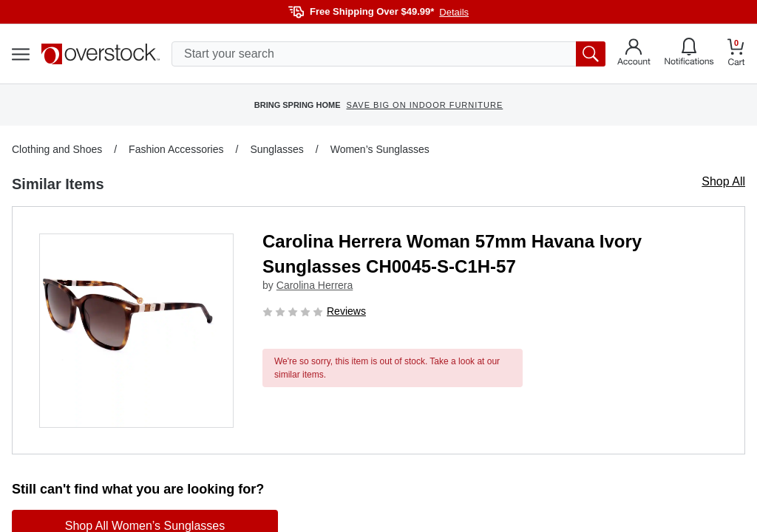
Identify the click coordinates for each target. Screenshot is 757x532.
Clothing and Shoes (57, 149)
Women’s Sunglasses (380, 149)
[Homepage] (101, 54)
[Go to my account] (634, 54)
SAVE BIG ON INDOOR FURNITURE (424, 105)
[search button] (591, 54)
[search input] (388, 54)
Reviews (346, 311)
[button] (136, 331)
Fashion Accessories (176, 149)
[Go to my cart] (736, 54)
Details (454, 12)
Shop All (723, 181)
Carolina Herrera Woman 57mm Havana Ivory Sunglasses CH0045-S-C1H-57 (452, 254)
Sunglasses (276, 149)
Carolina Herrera (315, 285)
